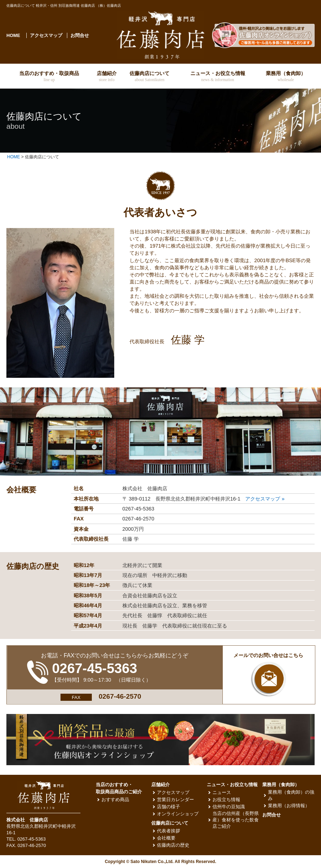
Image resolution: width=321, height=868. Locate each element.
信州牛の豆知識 (229, 807)
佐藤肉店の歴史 (173, 845)
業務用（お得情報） (289, 806)
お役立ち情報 (226, 800)
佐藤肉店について (170, 823)
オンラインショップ (178, 814)
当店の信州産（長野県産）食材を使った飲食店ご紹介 (236, 820)
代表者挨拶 (169, 831)
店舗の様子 (169, 807)
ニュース (222, 792)
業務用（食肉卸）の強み (291, 795)
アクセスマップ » (265, 499)
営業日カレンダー (175, 800)
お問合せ (80, 35)
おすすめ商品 (115, 800)
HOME (13, 35)
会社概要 (166, 838)
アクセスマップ (46, 35)
